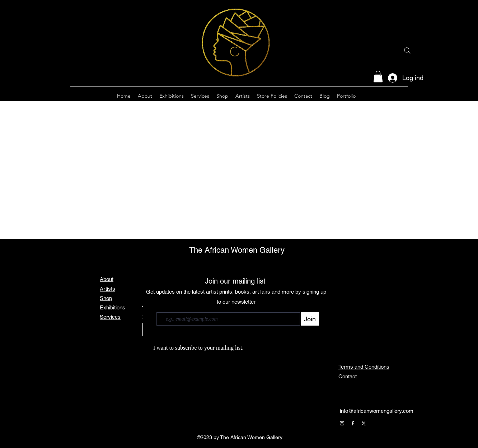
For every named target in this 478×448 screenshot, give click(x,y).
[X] (364, 423)
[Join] (310, 319)
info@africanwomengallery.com (377, 411)
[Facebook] (353, 423)
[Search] (407, 51)
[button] (378, 76)
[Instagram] (342, 423)
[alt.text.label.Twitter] (404, 96)
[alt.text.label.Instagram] (383, 96)
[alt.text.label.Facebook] (393, 96)
